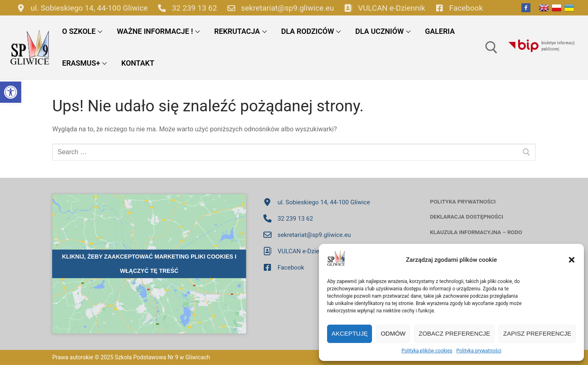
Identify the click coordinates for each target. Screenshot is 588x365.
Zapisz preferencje (537, 333)
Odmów (393, 333)
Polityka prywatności (479, 351)
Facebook (457, 8)
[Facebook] (526, 8)
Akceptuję (350, 333)
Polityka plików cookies (427, 351)
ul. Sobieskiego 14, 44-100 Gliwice (80, 8)
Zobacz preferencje (454, 333)
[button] (11, 92)
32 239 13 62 (186, 8)
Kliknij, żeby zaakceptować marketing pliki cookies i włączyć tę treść (149, 264)
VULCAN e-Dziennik (383, 8)
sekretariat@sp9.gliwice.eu (279, 8)
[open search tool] (491, 48)
